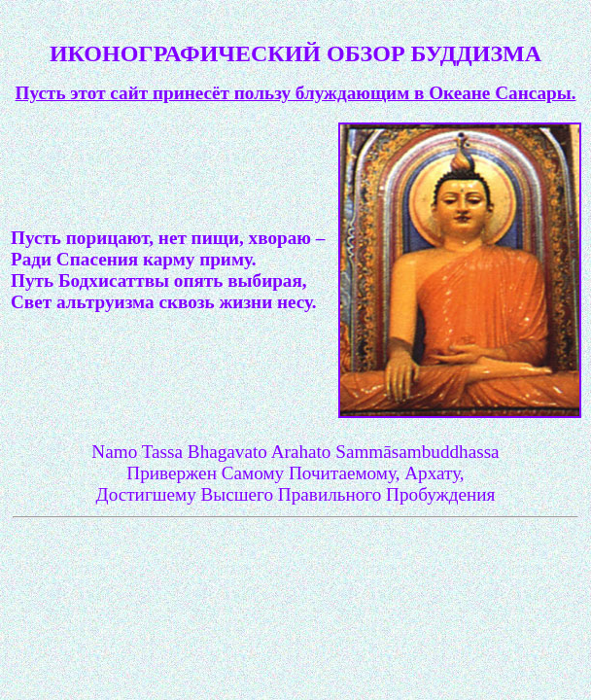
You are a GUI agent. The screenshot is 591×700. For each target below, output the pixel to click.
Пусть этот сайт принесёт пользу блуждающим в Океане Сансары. (296, 93)
